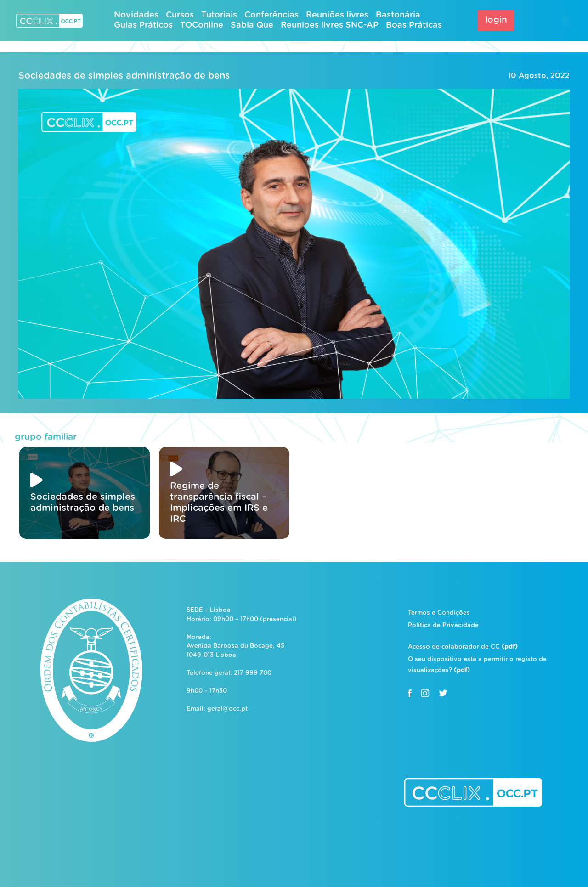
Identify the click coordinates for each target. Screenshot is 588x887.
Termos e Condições (439, 613)
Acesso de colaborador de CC (463, 647)
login (496, 20)
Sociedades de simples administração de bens (124, 76)
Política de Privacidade (443, 625)
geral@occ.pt (227, 709)
